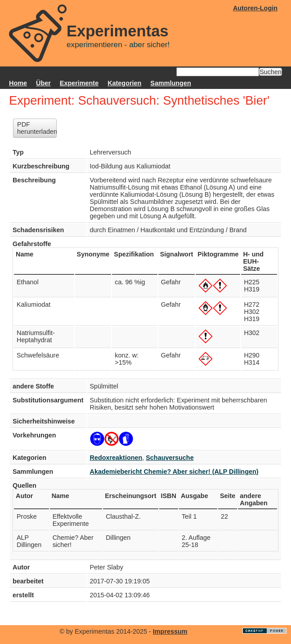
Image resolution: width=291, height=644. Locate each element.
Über (43, 83)
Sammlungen (170, 83)
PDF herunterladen (37, 128)
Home (18, 83)
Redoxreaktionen (116, 458)
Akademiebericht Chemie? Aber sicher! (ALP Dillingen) (174, 472)
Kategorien (124, 83)
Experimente (79, 83)
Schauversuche (170, 458)
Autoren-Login (255, 8)
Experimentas (118, 31)
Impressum (170, 631)
